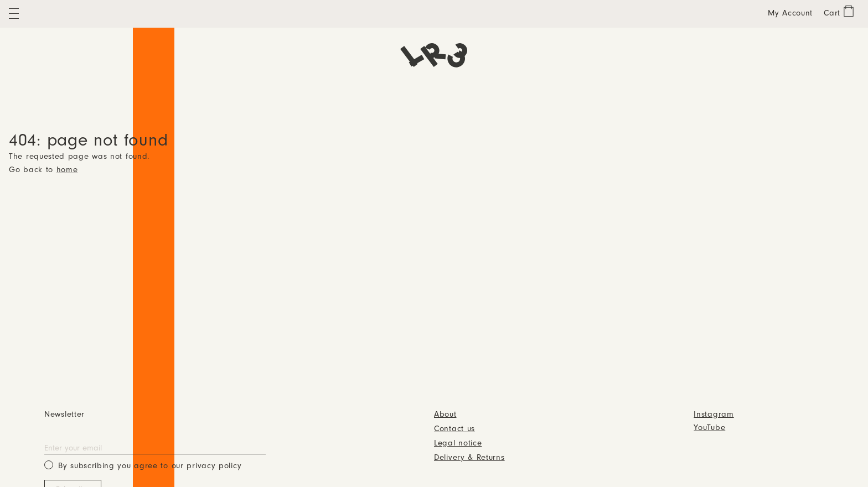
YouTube (709, 428)
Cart (832, 14)
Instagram (714, 415)
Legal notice (458, 444)
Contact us (454, 429)
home (67, 170)
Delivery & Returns (469, 458)
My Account (790, 14)
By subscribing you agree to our (143, 465)
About (445, 415)
